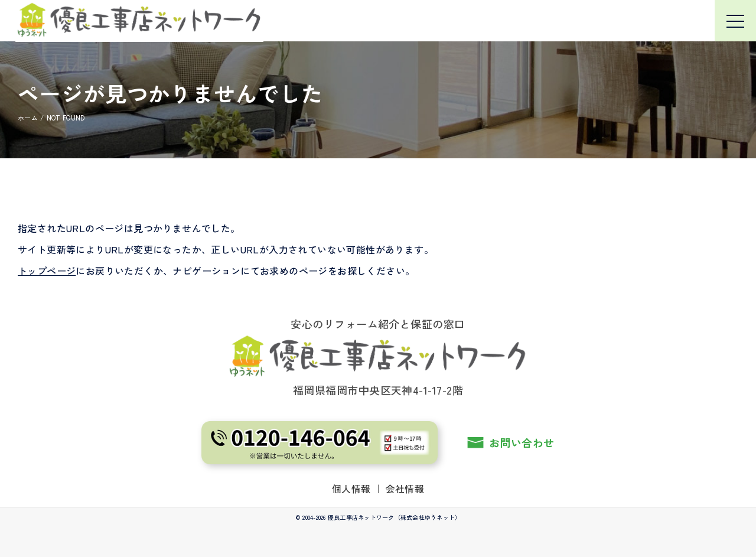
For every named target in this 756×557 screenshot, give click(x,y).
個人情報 (351, 488)
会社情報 (405, 488)
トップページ (47, 271)
